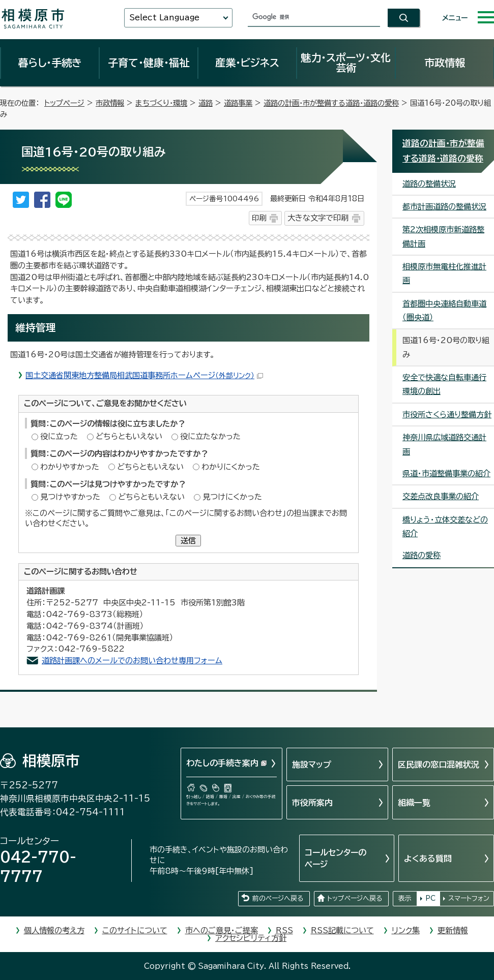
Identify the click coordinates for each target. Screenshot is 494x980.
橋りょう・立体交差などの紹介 (445, 527)
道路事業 (238, 103)
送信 (188, 541)
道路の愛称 (422, 555)
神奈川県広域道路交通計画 (444, 444)
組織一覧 (414, 803)
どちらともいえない (129, 436)
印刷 (259, 218)
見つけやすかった (70, 497)
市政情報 (445, 63)
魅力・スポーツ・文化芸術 (346, 63)
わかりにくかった (231, 467)
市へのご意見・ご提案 (222, 930)
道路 (206, 103)
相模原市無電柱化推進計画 (444, 273)
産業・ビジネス (247, 63)
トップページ (64, 103)
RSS (284, 930)
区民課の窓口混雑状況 (439, 764)
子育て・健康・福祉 (149, 63)
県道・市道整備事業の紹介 (446, 473)
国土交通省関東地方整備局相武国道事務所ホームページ (144, 375)
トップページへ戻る (355, 898)
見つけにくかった (232, 497)
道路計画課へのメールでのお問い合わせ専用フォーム (132, 661)
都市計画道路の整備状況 (444, 207)
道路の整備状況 (429, 184)
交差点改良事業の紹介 (441, 496)
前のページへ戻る (278, 898)
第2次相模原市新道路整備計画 (443, 236)
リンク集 (406, 930)
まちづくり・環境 (161, 103)
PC (430, 898)
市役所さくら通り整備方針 (447, 415)
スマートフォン (469, 898)
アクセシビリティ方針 (251, 938)
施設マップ (312, 764)
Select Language (164, 18)
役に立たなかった (210, 436)
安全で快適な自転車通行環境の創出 (444, 384)
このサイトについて (135, 930)
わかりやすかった (70, 467)
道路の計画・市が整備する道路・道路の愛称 (331, 103)
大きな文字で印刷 (318, 218)
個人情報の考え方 (54, 930)
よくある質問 (428, 859)
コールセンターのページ (336, 858)
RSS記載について (342, 930)
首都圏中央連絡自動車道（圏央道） (444, 311)
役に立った (59, 436)
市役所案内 (312, 803)
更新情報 (453, 930)
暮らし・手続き (50, 63)
